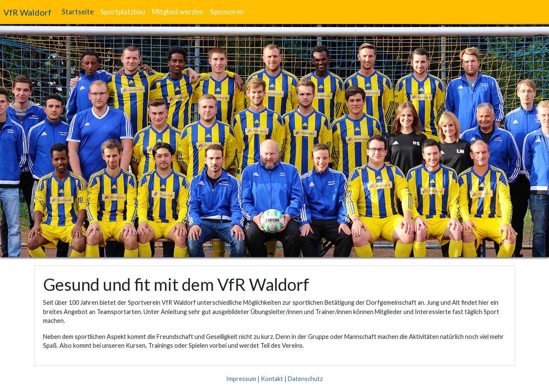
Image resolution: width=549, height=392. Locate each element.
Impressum (241, 379)
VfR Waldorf (27, 12)
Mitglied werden (178, 12)
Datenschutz (305, 379)
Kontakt (272, 379)
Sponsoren (227, 12)
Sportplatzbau (123, 12)
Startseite (79, 11)
